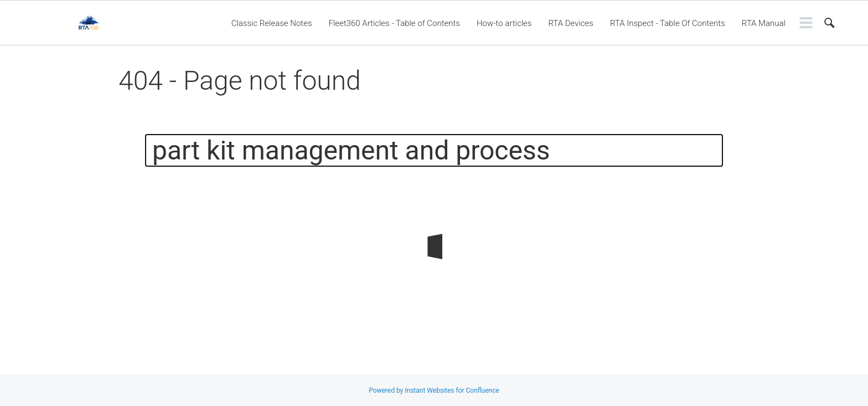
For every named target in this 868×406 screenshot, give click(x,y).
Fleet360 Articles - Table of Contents (394, 23)
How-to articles (504, 23)
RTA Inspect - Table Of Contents (668, 23)
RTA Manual (764, 23)
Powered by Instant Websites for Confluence (434, 390)
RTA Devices (571, 23)
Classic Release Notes (272, 23)
